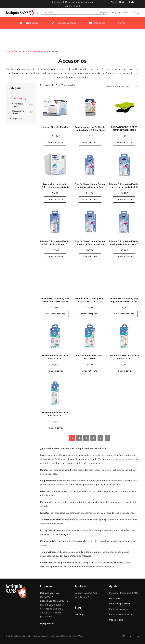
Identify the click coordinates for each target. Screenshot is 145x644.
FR (119, 2)
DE (123, 2)
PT (129, 2)
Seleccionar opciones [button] (55, 314)
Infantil (43, 51)
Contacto (124, 13)
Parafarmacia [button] (29, 23)
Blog (114, 13)
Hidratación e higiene (23, 112)
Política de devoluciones (121, 614)
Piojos (17, 118)
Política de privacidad (120, 604)
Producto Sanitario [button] (64, 23)
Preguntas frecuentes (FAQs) (124, 593)
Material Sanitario (14, 51)
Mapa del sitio (116, 620)
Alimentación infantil (23, 105)
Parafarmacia (31, 51)
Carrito (122, 23)
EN (116, 2)
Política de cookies (119, 609)
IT (126, 2)
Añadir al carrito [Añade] (55, 142)
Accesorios (19, 99)
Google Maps (47, 623)
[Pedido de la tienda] (122, 86)
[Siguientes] (107, 438)
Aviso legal (115, 598)
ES (132, 2)
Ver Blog (79, 614)
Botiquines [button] (97, 23)
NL (112, 2)
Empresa (104, 13)
